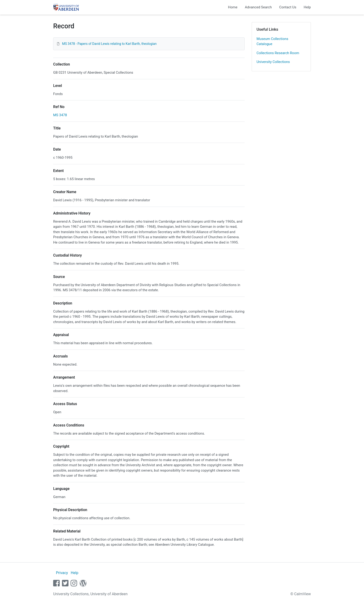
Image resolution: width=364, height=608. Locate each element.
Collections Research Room (278, 53)
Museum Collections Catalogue (272, 41)
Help (307, 7)
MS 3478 (60, 115)
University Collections (273, 62)
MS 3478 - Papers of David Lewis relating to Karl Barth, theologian (109, 44)
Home (233, 7)
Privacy (62, 573)
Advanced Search (258, 7)
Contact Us (288, 7)
